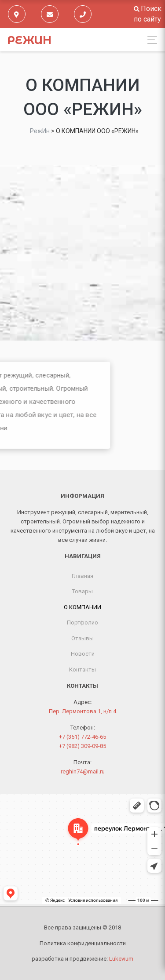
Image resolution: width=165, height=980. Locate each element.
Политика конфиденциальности (83, 943)
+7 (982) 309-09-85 (82, 746)
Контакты (82, 670)
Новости (83, 654)
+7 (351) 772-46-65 (82, 737)
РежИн (29, 40)
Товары (82, 591)
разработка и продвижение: (82, 959)
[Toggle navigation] (150, 40)
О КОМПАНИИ (82, 607)
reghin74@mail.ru (83, 771)
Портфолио (82, 622)
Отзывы (82, 638)
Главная (82, 576)
